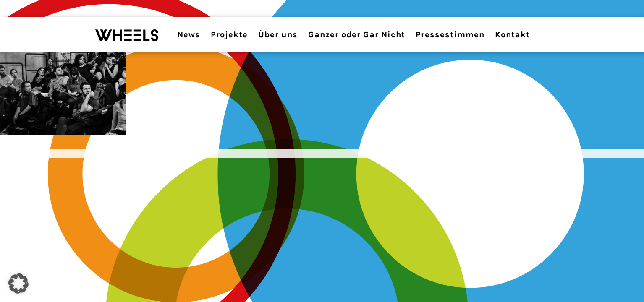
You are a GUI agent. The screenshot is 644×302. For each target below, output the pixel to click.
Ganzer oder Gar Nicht (357, 35)
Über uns (278, 35)
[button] (18, 284)
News (189, 35)
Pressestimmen (450, 35)
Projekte (229, 35)
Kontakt (512, 35)
